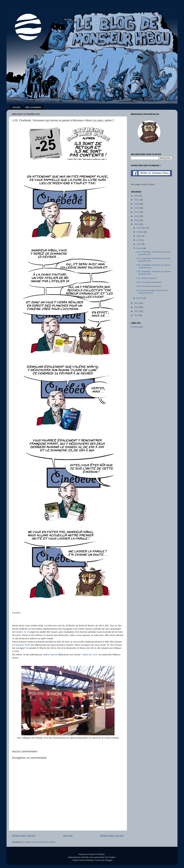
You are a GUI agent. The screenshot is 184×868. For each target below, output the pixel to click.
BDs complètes (33, 107)
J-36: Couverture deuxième (149, 282)
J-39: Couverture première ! (149, 286)
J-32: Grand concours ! (147, 278)
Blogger (109, 860)
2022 (137, 196)
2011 (137, 311)
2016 (137, 216)
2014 (137, 224)
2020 (137, 204)
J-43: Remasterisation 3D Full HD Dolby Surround (152, 292)
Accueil (16, 107)
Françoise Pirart (22, 645)
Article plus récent (24, 836)
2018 (137, 208)
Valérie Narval (50, 655)
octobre (140, 232)
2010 (137, 315)
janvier (140, 298)
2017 (137, 212)
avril (139, 240)
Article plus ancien (112, 836)
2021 (137, 200)
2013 (137, 303)
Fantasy (135, 327)
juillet (139, 236)
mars (139, 244)
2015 (137, 220)
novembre (142, 228)
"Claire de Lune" (90, 655)
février (140, 248)
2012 (137, 307)
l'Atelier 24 (21, 632)
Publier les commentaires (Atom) (40, 842)
